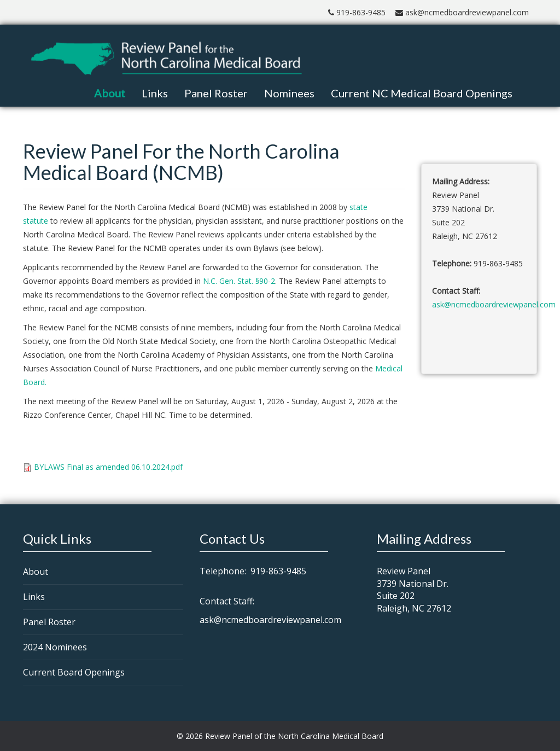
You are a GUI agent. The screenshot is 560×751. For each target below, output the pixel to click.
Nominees (289, 93)
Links (155, 93)
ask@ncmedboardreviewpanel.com (462, 12)
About (110, 93)
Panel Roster (216, 93)
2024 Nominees (55, 647)
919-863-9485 (357, 12)
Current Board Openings (74, 672)
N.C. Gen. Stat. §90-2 (239, 281)
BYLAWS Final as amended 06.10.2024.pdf (108, 467)
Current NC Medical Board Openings (422, 93)
